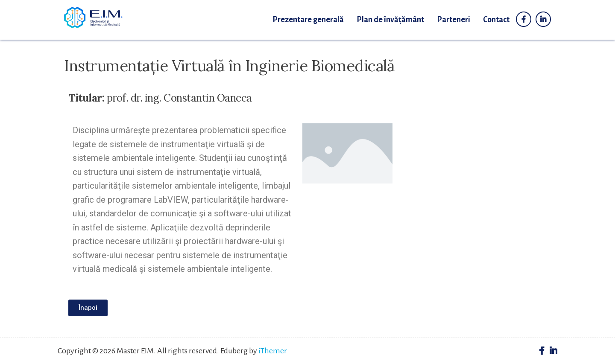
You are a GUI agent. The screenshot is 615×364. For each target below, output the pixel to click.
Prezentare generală (308, 20)
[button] (88, 308)
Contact (496, 20)
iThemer (273, 351)
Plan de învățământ (390, 20)
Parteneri (454, 20)
